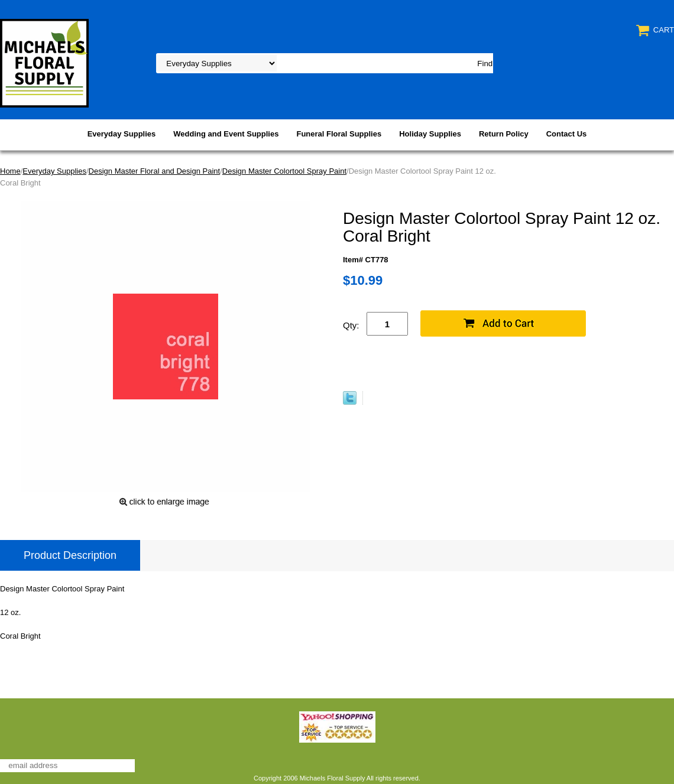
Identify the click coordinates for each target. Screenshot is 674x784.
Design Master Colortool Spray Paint (284, 171)
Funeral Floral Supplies (339, 134)
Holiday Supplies (430, 134)
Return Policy (504, 134)
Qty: (351, 325)
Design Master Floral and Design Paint (155, 171)
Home (10, 171)
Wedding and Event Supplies (226, 134)
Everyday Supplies (122, 134)
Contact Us (567, 134)
